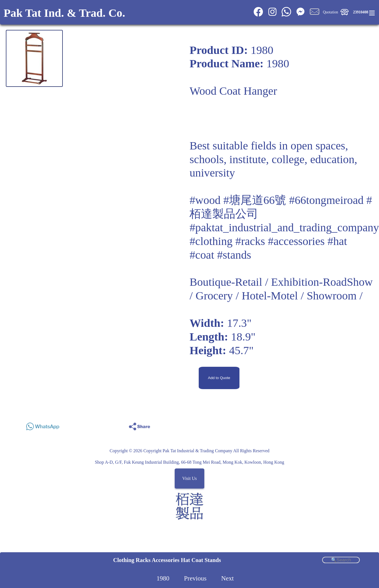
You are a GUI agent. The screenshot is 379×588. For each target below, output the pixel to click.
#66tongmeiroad (326, 200)
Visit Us (189, 479)
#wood (205, 200)
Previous (195, 578)
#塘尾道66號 (255, 200)
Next (227, 578)
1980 (163, 578)
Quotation (330, 12)
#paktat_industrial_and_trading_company (284, 228)
